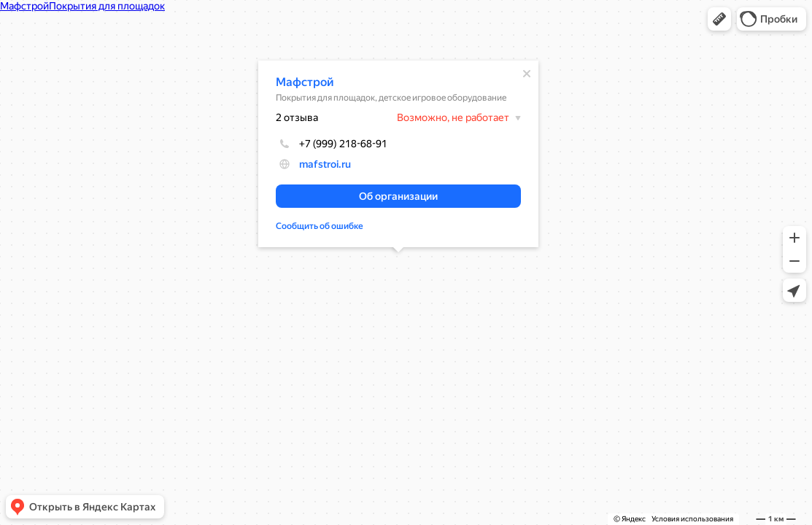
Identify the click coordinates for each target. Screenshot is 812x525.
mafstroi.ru (325, 164)
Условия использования (692, 519)
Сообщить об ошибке (320, 226)
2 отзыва (297, 117)
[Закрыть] (527, 74)
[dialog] (398, 154)
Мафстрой (305, 82)
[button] (719, 19)
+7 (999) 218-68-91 (332, 144)
